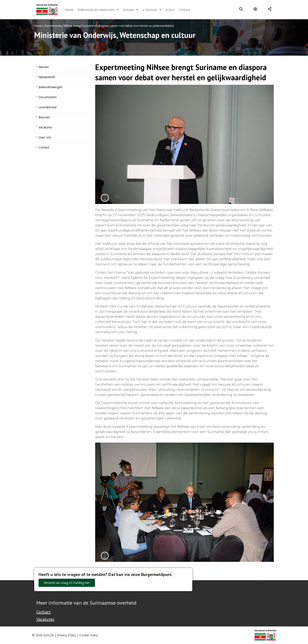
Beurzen (44, 117)
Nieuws (44, 67)
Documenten (48, 97)
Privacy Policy (67, 635)
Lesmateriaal (47, 107)
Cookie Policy (89, 635)
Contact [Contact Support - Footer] (44, 612)
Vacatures (45, 127)
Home (38, 26)
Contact (44, 147)
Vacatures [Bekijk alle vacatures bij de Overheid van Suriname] (45, 619)
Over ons (45, 137)
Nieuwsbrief (47, 77)
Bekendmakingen (50, 87)
